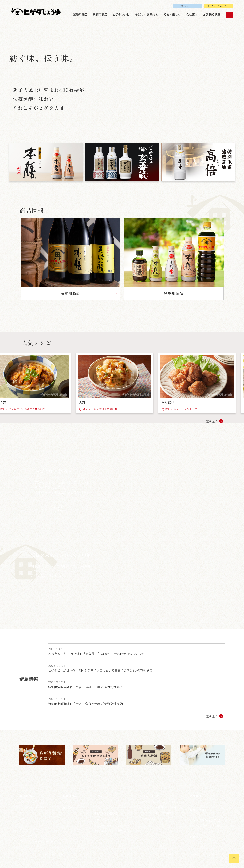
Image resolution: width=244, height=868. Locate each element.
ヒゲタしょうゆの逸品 (107, 820)
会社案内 (192, 14)
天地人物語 (149, 819)
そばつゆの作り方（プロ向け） (112, 826)
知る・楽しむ (172, 14)
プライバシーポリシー (51, 854)
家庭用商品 (100, 14)
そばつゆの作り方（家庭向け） (112, 831)
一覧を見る (211, 716)
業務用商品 (80, 14)
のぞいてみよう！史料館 (157, 813)
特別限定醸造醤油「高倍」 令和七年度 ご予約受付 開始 (86, 704)
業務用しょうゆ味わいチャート (38, 841)
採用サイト (186, 6)
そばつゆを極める (147, 14)
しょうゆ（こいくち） (32, 802)
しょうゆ (68, 802)
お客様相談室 (212, 14)
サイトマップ (27, 854)
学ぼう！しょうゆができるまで (160, 802)
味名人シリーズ (28, 836)
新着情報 (196, 837)
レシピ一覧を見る (206, 421)
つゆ (22, 819)
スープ (23, 830)
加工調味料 (69, 807)
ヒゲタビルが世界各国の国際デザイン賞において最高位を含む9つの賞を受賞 (100, 670)
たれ (22, 824)
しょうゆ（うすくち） (32, 807)
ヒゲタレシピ (121, 14)
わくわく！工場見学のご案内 (159, 807)
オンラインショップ (217, 6)
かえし (23, 813)
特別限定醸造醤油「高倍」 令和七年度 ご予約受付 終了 (86, 687)
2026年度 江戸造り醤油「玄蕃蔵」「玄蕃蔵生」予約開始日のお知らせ (96, 654)
